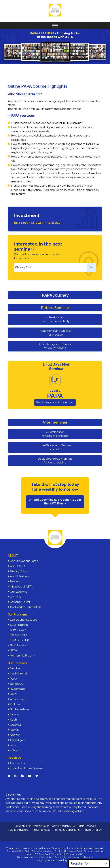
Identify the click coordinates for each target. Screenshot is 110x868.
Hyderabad (16, 689)
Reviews (14, 581)
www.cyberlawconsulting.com (55, 860)
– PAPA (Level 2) (18, 635)
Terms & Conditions (67, 830)
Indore (13, 714)
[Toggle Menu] (55, 26)
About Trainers (18, 576)
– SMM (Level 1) (17, 630)
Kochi (13, 720)
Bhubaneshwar (19, 709)
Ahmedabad (17, 699)
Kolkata (14, 704)
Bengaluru (16, 684)
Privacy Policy (93, 830)
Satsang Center (19, 602)
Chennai (14, 725)
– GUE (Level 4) (18, 645)
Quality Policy (18, 571)
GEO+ (12, 650)
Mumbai (14, 668)
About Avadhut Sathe (23, 561)
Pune (12, 679)
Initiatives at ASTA (20, 587)
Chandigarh (17, 740)
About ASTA (17, 566)
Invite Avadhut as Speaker (26, 768)
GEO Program (18, 625)
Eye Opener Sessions (22, 620)
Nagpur (14, 735)
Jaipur (13, 745)
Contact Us (16, 763)
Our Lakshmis (17, 592)
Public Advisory (18, 830)
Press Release (41, 830)
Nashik (13, 730)
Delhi (12, 694)
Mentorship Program (22, 656)
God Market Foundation (24, 607)
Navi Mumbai (17, 674)
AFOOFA (14, 597)
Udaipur (14, 750)
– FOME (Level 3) (18, 640)
